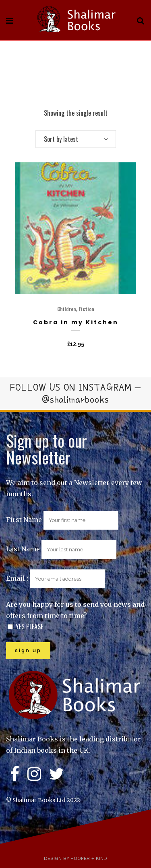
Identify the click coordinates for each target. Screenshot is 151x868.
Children (67, 309)
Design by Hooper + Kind (75, 858)
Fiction (87, 309)
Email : (55, 578)
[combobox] (76, 139)
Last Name (23, 549)
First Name (24, 520)
